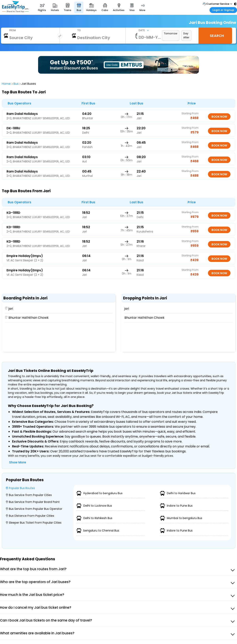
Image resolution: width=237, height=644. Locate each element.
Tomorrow (171, 33)
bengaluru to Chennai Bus (98, 531)
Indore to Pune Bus (176, 506)
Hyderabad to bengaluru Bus (99, 493)
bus (16, 84)
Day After (186, 35)
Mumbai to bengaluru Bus (181, 518)
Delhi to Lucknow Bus (94, 506)
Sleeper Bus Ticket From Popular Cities (34, 523)
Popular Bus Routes (20, 488)
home (7, 84)
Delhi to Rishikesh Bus (94, 518)
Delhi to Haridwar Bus (178, 493)
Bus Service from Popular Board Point (33, 502)
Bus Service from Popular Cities (29, 495)
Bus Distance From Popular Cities (30, 516)
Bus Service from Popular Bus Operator (34, 509)
